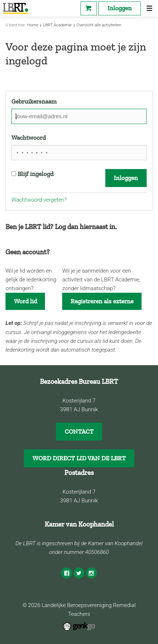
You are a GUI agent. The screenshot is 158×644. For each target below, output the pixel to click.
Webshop (89, 8)
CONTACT (79, 431)
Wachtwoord (29, 138)
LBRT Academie (57, 25)
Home (33, 25)
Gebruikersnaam (34, 101)
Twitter (79, 573)
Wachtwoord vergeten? (39, 200)
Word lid (25, 301)
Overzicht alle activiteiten (99, 25)
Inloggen (120, 8)
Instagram (91, 573)
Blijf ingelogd (32, 174)
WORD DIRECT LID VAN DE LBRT (79, 458)
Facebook (67, 573)
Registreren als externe (102, 301)
